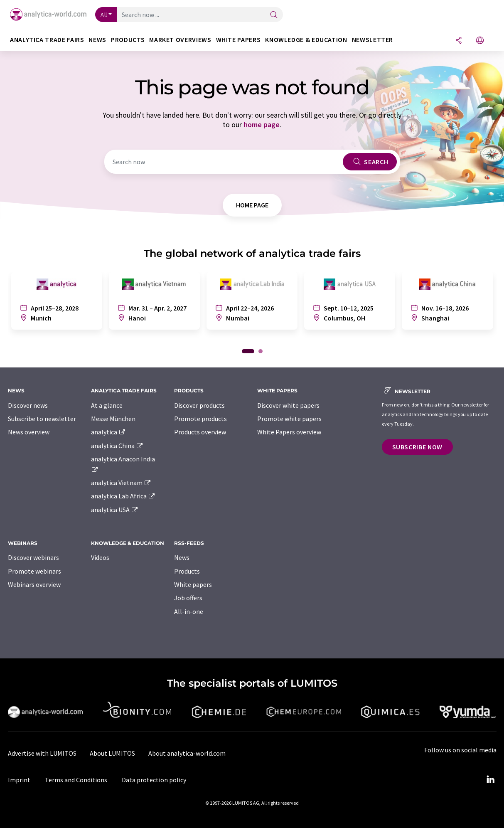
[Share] (459, 41)
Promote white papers (289, 419)
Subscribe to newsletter (42, 419)
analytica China (117, 446)
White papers (193, 584)
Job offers (188, 598)
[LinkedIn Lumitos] (491, 780)
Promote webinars (34, 571)
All (104, 15)
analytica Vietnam (121, 483)
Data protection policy (154, 780)
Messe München (113, 419)
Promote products (200, 419)
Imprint (19, 780)
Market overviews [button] (180, 40)
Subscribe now (417, 447)
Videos (100, 557)
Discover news (28, 405)
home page (262, 124)
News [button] (97, 40)
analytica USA (115, 510)
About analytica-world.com (187, 753)
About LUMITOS (112, 753)
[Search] (274, 15)
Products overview (200, 432)
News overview (29, 432)
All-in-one (189, 611)
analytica (109, 432)
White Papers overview (289, 432)
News (182, 557)
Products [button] (128, 40)
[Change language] (480, 41)
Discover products (199, 405)
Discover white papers (288, 405)
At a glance (107, 405)
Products (187, 571)
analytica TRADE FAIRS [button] (47, 40)
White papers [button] (238, 40)
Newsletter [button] (372, 40)
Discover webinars (33, 557)
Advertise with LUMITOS (42, 753)
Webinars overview (34, 584)
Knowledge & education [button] (306, 40)
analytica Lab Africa (123, 496)
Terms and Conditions (76, 780)
